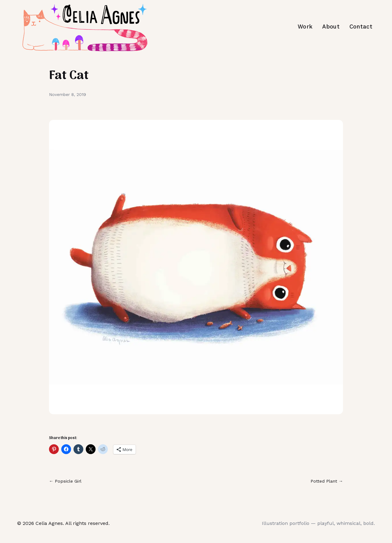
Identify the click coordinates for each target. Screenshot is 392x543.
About (331, 27)
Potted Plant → (327, 481)
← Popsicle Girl (65, 481)
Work (305, 27)
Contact (361, 27)
